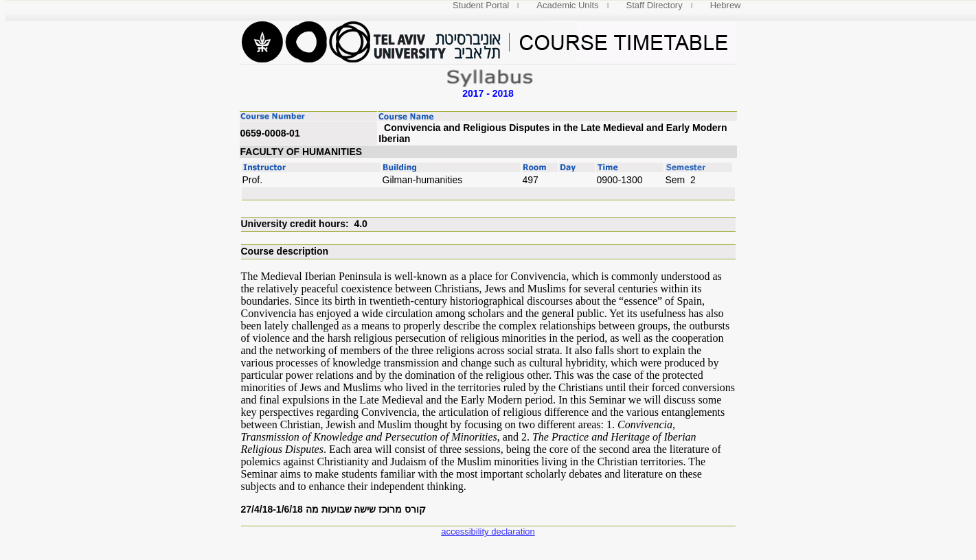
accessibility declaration (488, 532)
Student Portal (481, 5)
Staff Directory (655, 5)
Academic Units (567, 5)
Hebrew (726, 5)
